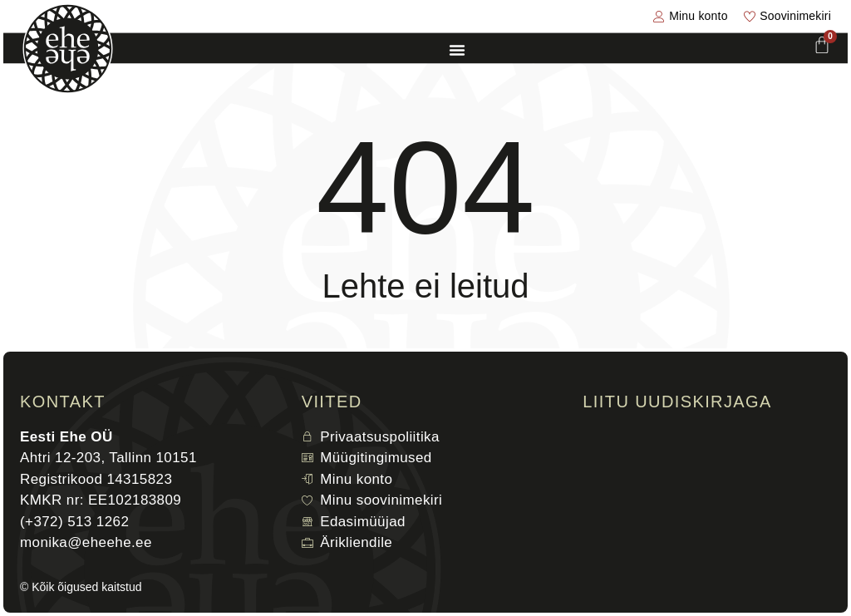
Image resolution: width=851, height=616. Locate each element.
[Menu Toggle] (457, 50)
